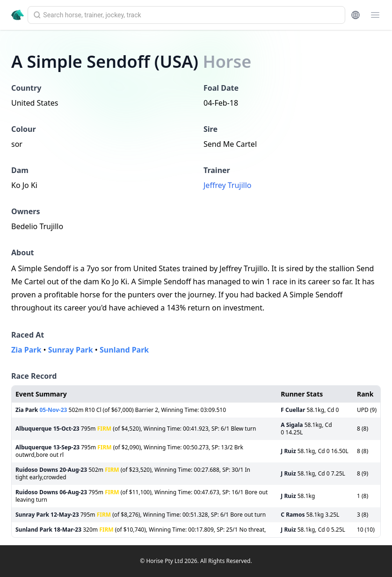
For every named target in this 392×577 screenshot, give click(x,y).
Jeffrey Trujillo (228, 185)
